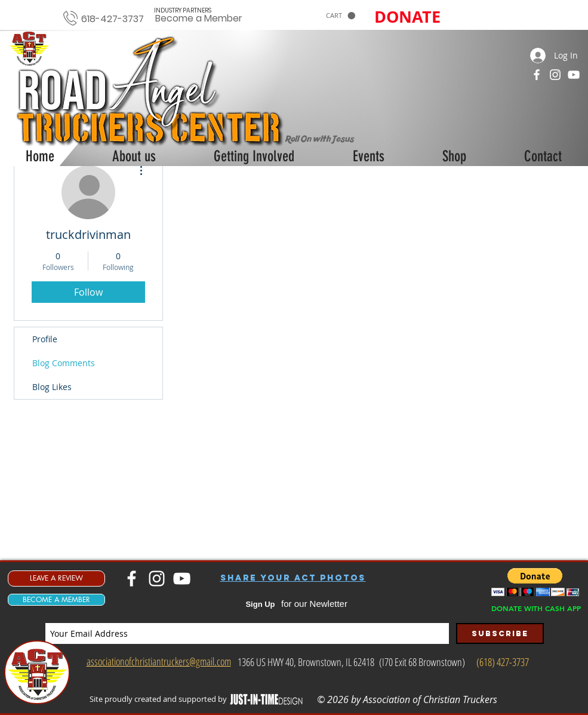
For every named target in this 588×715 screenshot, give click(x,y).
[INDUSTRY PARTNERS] (183, 10)
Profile (45, 339)
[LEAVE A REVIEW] (56, 579)
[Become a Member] (199, 19)
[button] (341, 16)
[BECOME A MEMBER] (56, 600)
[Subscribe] (500, 633)
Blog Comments (64, 363)
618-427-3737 (113, 19)
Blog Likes (52, 387)
